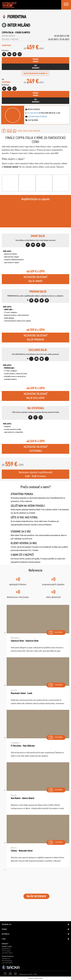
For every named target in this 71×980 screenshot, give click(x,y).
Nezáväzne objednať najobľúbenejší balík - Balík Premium (35, 474)
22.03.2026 (55, 737)
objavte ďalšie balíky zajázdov (35, 73)
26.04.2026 (55, 632)
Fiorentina (17, 17)
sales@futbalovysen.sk (37, 117)
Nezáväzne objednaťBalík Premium (36, 338)
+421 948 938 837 (33, 113)
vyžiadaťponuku (35, 60)
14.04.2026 (55, 684)
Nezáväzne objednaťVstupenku (36, 449)
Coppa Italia (8, 32)
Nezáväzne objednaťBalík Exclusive (36, 396)
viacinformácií (36, 67)
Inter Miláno (19, 25)
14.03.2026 (55, 842)
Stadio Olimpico (23, 32)
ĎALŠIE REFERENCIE (36, 896)
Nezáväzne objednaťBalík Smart (36, 279)
